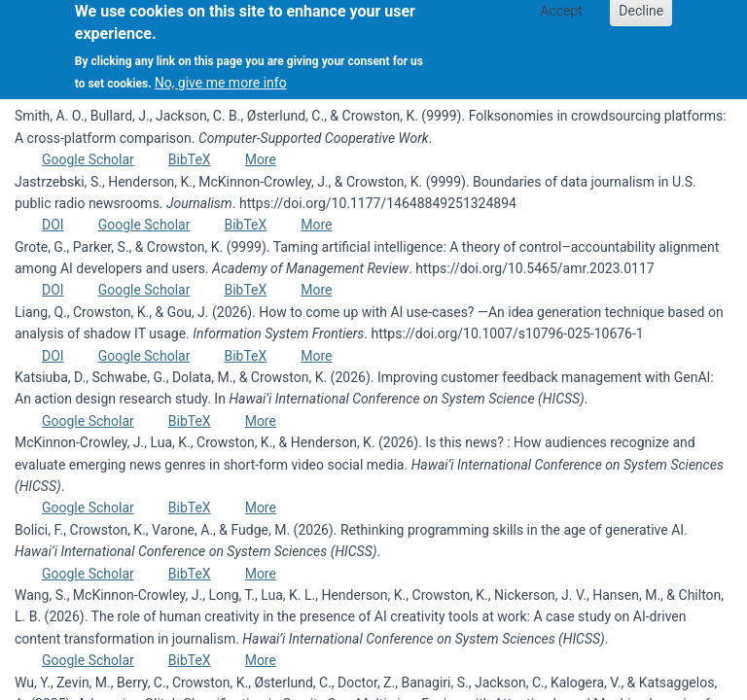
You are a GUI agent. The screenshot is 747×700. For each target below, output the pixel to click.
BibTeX (190, 159)
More (261, 159)
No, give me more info (221, 75)
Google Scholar (88, 159)
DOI (53, 225)
